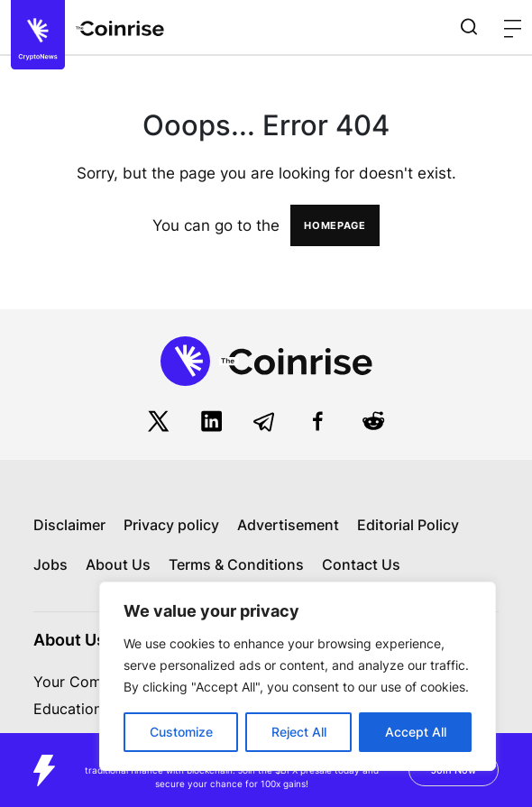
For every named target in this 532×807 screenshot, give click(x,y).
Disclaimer (69, 525)
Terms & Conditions (236, 564)
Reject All (299, 732)
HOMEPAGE (335, 225)
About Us (118, 564)
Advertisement (288, 525)
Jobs (50, 564)
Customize (181, 732)
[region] (298, 676)
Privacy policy (171, 525)
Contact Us (361, 564)
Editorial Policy (408, 525)
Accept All (416, 732)
